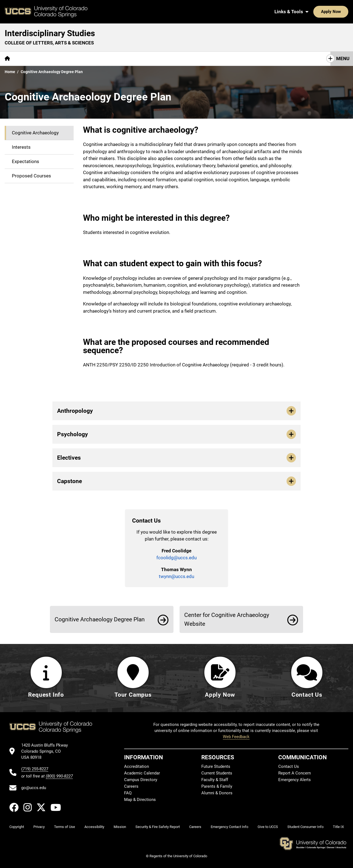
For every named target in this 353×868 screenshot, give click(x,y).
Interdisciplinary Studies (50, 33)
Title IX (338, 827)
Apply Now (314, 12)
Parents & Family (217, 787)
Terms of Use (65, 827)
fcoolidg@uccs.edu (176, 558)
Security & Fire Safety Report (158, 827)
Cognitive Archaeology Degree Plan (100, 619)
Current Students (217, 773)
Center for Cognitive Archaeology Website (227, 619)
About (26, 58)
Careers (131, 787)
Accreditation (137, 767)
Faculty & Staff (215, 780)
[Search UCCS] (342, 12)
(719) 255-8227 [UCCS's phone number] (35, 769)
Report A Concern (295, 773)
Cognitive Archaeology (35, 133)
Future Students (216, 767)
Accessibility (94, 827)
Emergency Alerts (295, 780)
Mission (120, 827)
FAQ (128, 793)
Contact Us (86, 58)
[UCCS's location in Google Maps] (47, 751)
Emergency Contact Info (229, 827)
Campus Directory (141, 780)
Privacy (39, 827)
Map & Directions (140, 800)
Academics (54, 58)
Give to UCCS (268, 827)
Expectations (26, 161)
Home (10, 72)
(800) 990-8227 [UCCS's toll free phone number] (59, 776)
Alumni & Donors (217, 793)
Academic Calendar (142, 773)
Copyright (17, 827)
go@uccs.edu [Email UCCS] (34, 788)
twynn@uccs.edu (176, 576)
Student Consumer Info (305, 827)
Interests (21, 147)
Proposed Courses (31, 176)
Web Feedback (236, 737)
